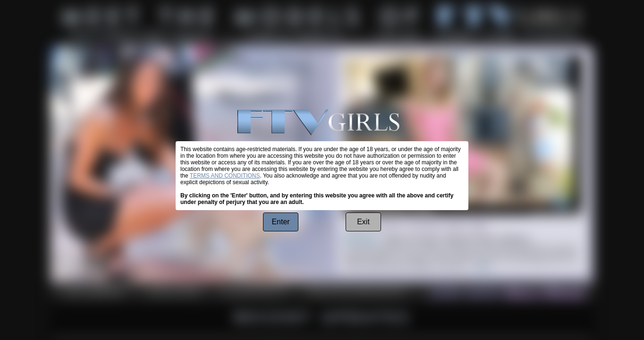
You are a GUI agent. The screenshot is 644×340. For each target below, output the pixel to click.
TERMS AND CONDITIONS (225, 176)
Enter (280, 222)
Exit (363, 222)
